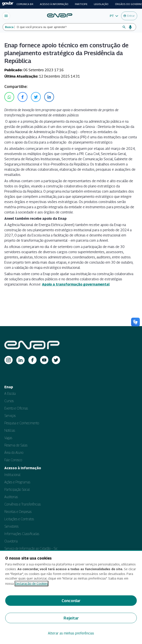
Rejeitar (71, 618)
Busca (9, 27)
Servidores (11, 526)
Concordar (71, 601)
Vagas (8, 438)
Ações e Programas (17, 482)
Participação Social (17, 490)
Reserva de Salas (16, 445)
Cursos (9, 401)
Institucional (12, 475)
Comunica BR (25, 4)
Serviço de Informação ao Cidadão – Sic (31, 549)
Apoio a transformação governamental (76, 284)
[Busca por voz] (130, 27)
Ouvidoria (11, 541)
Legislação (101, 4)
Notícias (10, 430)
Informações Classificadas (22, 534)
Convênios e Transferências (23, 504)
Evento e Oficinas (16, 408)
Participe (81, 4)
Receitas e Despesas (18, 512)
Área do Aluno (14, 453)
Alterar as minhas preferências (71, 633)
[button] (114, 16)
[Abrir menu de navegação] (6, 16)
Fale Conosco (13, 460)
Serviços (10, 416)
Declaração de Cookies (31, 584)
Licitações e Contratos (19, 519)
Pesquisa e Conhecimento (22, 423)
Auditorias (11, 497)
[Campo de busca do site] (68, 27)
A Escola (10, 394)
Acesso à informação (54, 4)
